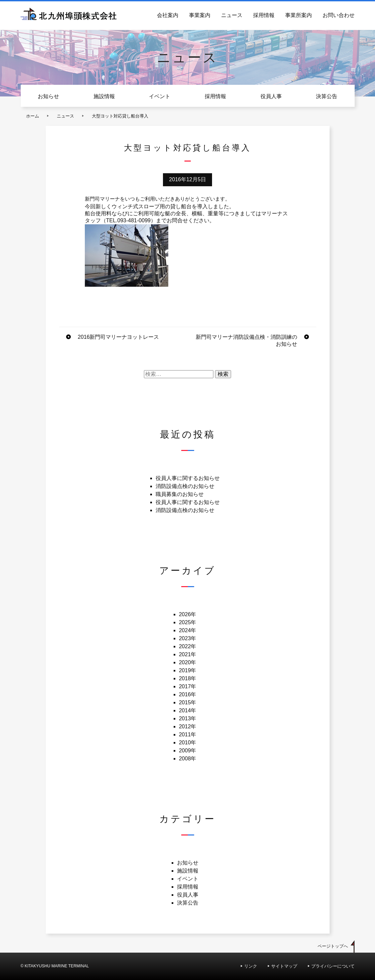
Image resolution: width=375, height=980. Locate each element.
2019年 (188, 670)
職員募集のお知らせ (180, 494)
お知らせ (48, 96)
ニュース (232, 15)
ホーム (33, 116)
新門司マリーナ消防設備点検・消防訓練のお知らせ (246, 340)
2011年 (188, 734)
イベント (160, 96)
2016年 (188, 694)
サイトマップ (284, 966)
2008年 (188, 759)
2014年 (188, 710)
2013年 (188, 718)
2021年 (188, 654)
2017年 (188, 686)
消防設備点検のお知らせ (185, 486)
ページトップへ (333, 946)
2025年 (188, 622)
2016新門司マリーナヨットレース (119, 337)
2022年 (188, 646)
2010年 (188, 743)
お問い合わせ (339, 15)
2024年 (188, 630)
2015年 (188, 702)
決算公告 (327, 96)
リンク (251, 966)
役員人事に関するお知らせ (188, 478)
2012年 (188, 726)
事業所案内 (299, 15)
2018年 (188, 678)
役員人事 (271, 96)
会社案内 (168, 15)
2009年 (188, 751)
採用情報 (264, 15)
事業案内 (200, 15)
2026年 (188, 614)
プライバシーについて (333, 966)
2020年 (188, 662)
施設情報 (104, 96)
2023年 (188, 638)
